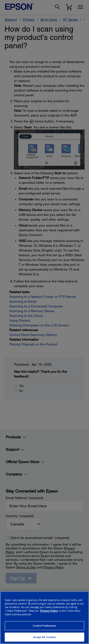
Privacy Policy (49, 611)
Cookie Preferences (45, 626)
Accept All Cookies (45, 637)
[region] (44, 618)
